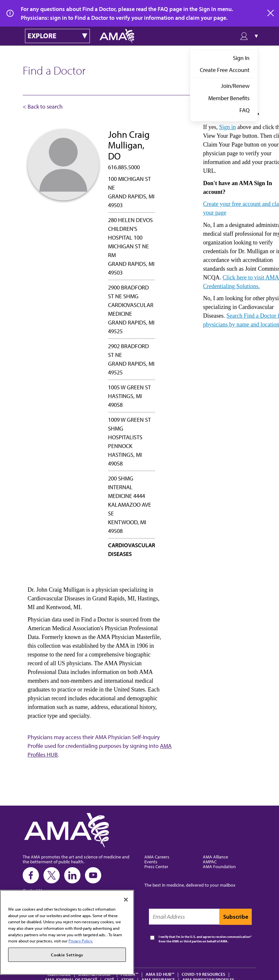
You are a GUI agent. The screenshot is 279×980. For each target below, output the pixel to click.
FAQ (244, 110)
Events (151, 862)
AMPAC (210, 862)
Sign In (241, 58)
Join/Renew (235, 86)
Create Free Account (225, 70)
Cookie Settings (67, 955)
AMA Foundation (219, 866)
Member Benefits (229, 98)
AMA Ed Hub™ (160, 974)
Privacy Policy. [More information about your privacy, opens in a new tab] (81, 941)
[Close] (126, 900)
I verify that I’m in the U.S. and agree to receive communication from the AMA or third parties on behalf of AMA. (204, 939)
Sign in (227, 127)
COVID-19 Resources (203, 974)
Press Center (156, 866)
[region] (67, 932)
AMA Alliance (215, 857)
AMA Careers (157, 857)
